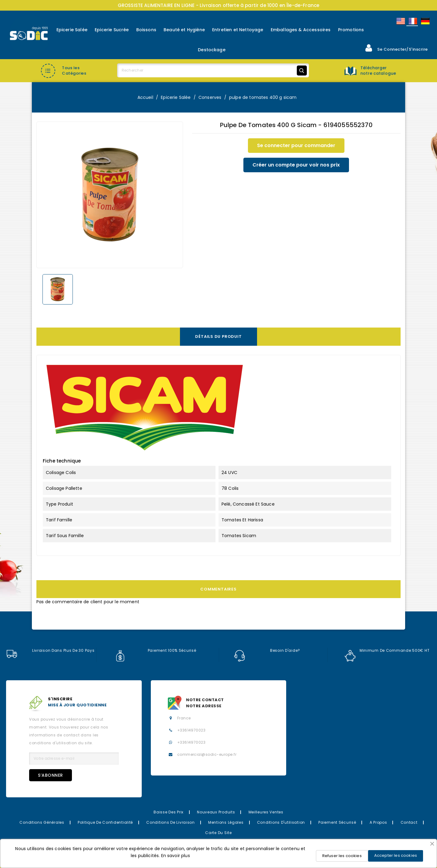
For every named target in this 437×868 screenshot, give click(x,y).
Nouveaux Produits (216, 812)
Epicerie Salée (72, 30)
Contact (409, 822)
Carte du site (218, 833)
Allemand (425, 21)
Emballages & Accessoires (301, 30)
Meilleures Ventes (266, 812)
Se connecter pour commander (296, 145)
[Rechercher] (213, 70)
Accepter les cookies (396, 855)
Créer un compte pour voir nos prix (296, 165)
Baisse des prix (169, 812)
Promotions (351, 30)
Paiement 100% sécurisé (156, 651)
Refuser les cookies (342, 856)
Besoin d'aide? (267, 651)
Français (412, 21)
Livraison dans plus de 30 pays (50, 651)
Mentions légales (226, 822)
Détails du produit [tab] (218, 336)
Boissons (146, 30)
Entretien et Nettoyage (238, 30)
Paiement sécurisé (337, 822)
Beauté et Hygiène (184, 30)
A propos (378, 822)
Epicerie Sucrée (112, 30)
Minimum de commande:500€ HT (387, 651)
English (400, 21)
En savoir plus (176, 856)
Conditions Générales (42, 822)
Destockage (212, 50)
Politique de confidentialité (105, 822)
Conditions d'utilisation (281, 822)
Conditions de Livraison (171, 822)
